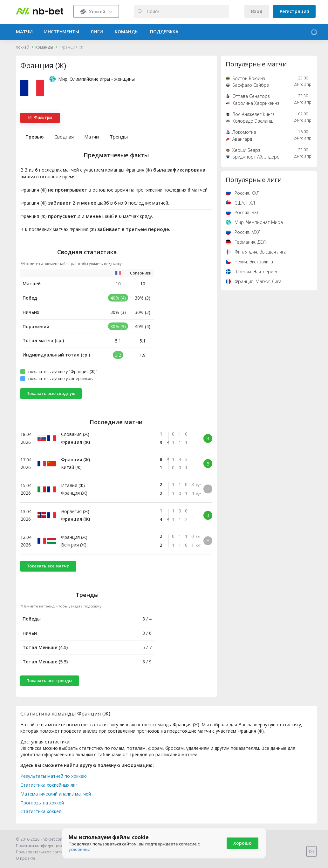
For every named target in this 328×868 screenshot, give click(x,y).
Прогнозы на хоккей (42, 803)
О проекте (26, 858)
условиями (79, 849)
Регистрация (294, 11)
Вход (257, 11)
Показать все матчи (48, 566)
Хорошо (243, 843)
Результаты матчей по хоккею (54, 776)
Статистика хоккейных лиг (49, 785)
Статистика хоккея (41, 811)
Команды (44, 47)
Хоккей (23, 47)
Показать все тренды (49, 681)
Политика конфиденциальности (47, 846)
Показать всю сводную (51, 393)
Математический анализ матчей (56, 794)
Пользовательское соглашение (46, 852)
